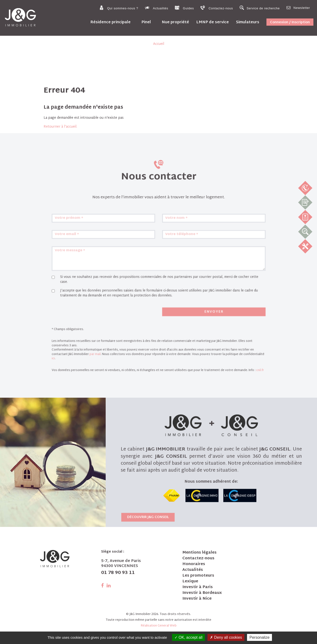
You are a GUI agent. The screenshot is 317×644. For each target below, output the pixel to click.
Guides (184, 8)
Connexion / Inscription (290, 22)
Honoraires (194, 564)
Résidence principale (110, 22)
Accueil (159, 44)
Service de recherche (260, 8)
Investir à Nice (197, 599)
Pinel (146, 22)
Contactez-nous (217, 8)
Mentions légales (199, 553)
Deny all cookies (226, 637)
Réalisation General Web (159, 626)
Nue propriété (175, 22)
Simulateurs (248, 22)
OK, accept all (188, 637)
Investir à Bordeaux (202, 593)
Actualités (157, 8)
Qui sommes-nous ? (119, 8)
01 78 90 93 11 (118, 573)
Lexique (190, 582)
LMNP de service (213, 22)
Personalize (259, 637)
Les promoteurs (198, 576)
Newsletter (298, 8)
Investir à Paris (198, 587)
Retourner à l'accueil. (60, 127)
